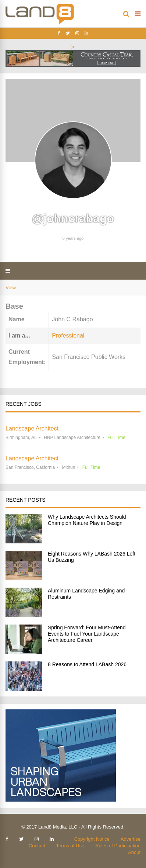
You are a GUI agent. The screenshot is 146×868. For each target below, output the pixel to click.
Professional (68, 336)
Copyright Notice (92, 839)
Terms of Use (70, 846)
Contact (37, 846)
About (134, 852)
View (11, 288)
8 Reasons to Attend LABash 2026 (87, 664)
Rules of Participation (118, 846)
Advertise (131, 839)
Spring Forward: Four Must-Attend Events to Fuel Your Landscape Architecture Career (87, 634)
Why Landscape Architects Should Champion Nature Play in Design (87, 520)
